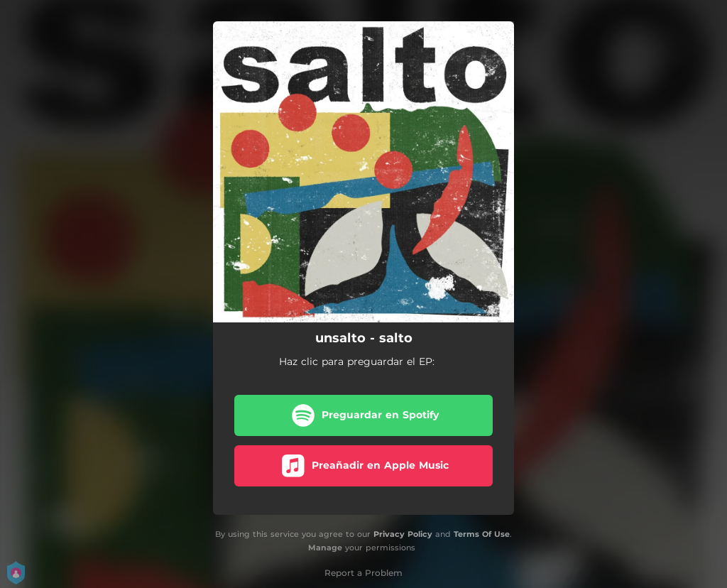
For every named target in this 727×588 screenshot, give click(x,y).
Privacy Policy (403, 534)
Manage (325, 548)
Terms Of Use (482, 534)
